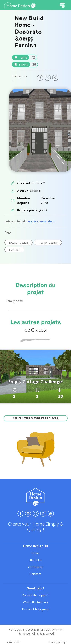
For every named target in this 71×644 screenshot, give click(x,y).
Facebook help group (36, 609)
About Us (36, 560)
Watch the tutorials (35, 602)
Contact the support (35, 595)
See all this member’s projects (36, 418)
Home (35, 553)
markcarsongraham (42, 221)
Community (35, 567)
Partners (35, 574)
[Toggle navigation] (62, 5)
